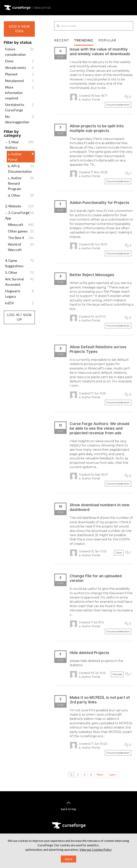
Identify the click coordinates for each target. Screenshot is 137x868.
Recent (62, 40)
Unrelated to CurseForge (19, 107)
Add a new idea (19, 29)
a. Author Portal (21, 157)
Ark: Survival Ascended (19, 281)
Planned (19, 74)
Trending (84, 40)
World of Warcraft (21, 247)
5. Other (19, 272)
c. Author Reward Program (21, 183)
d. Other (21, 195)
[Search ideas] (94, 26)
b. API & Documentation (21, 168)
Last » (113, 774)
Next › (101, 774)
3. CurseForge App (19, 215)
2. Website (19, 206)
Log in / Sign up (14, 313)
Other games (21, 231)
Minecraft (21, 225)
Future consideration (19, 51)
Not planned (19, 81)
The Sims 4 (21, 238)
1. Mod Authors (19, 144)
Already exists (19, 68)
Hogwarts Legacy (19, 293)
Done (19, 61)
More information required (19, 92)
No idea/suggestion (19, 119)
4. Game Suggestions (19, 263)
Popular (107, 40)
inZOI (19, 303)
